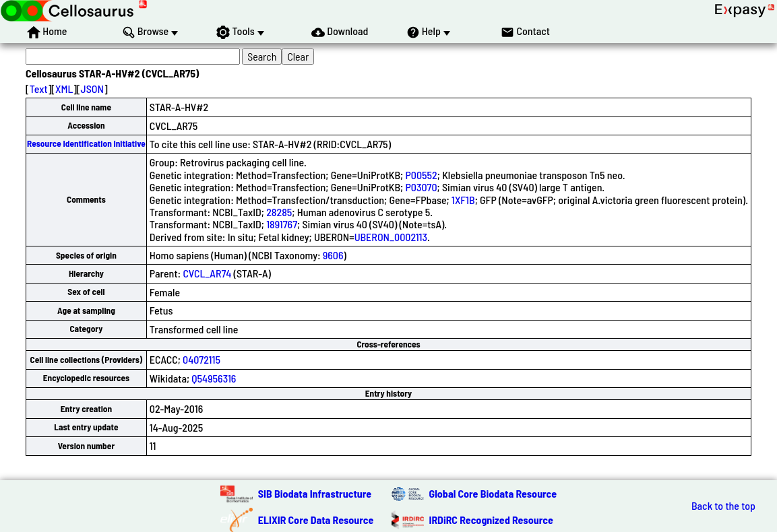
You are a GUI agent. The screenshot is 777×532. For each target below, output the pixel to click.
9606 (333, 255)
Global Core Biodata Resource (493, 493)
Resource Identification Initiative (86, 143)
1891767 (282, 224)
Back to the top (723, 506)
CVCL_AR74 (207, 273)
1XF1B (463, 200)
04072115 (201, 359)
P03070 (421, 187)
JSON (92, 89)
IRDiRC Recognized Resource (491, 520)
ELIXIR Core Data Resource (316, 520)
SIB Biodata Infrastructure (315, 493)
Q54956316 (214, 378)
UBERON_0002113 (391, 237)
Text (39, 89)
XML (64, 89)
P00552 (421, 175)
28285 (279, 212)
